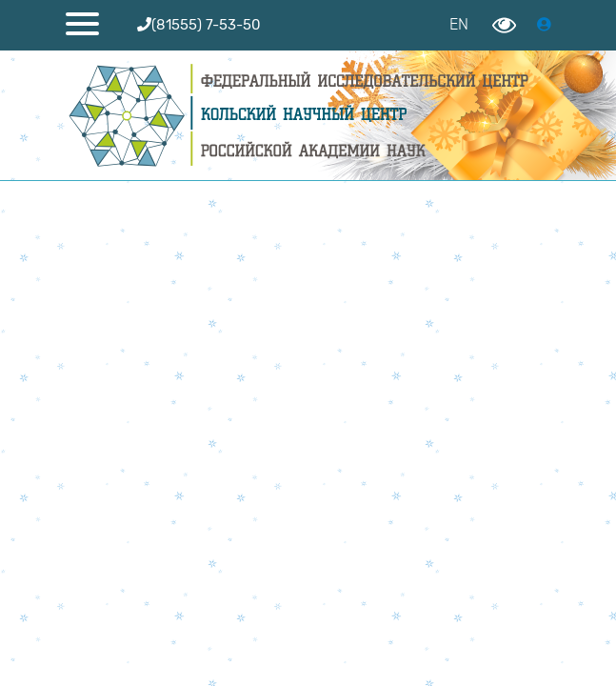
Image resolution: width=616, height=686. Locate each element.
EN (459, 24)
